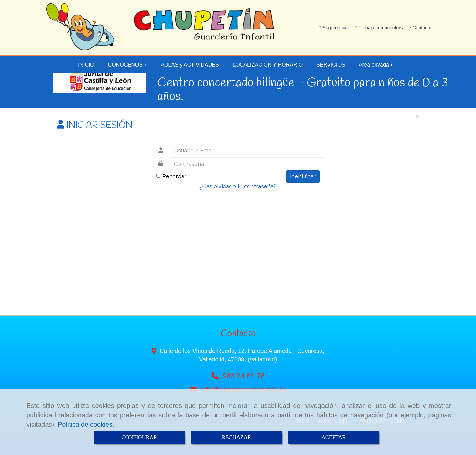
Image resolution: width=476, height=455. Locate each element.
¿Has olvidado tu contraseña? (238, 186)
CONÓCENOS (128, 65)
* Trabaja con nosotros (379, 27)
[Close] (417, 116)
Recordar (171, 176)
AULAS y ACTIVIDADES (190, 65)
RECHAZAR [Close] (236, 437)
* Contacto (420, 27)
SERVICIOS (331, 65)
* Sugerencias (334, 27)
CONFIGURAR (139, 437)
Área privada (376, 65)
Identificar (303, 176)
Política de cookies (85, 424)
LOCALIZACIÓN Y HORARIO (268, 65)
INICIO (86, 65)
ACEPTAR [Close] (334, 437)
